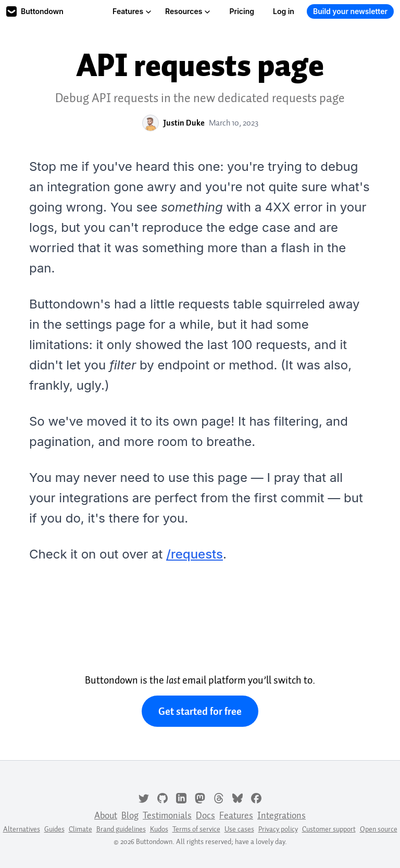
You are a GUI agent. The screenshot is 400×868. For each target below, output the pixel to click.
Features (132, 11)
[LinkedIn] (181, 797)
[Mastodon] (200, 797)
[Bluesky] (238, 797)
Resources (188, 11)
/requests (195, 554)
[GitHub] (162, 797)
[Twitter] (144, 797)
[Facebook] (256, 797)
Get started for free (200, 711)
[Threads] (219, 797)
